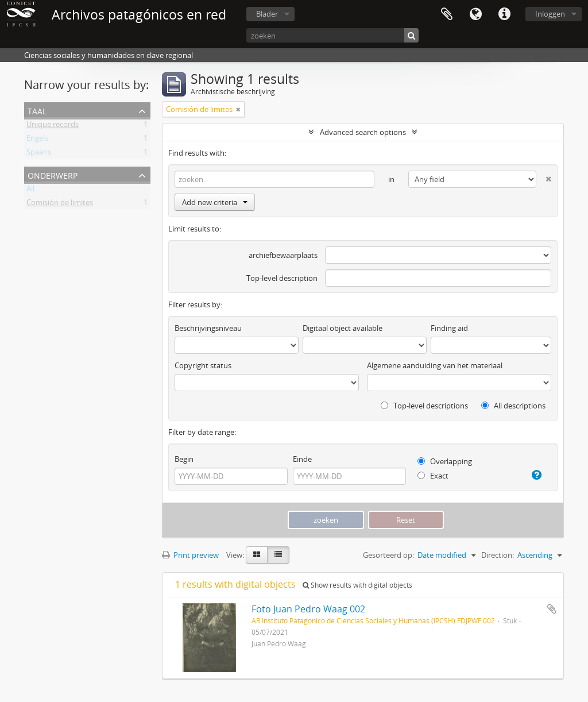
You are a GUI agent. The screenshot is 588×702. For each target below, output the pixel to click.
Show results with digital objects (357, 585)
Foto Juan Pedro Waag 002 (308, 609)
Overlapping (445, 461)
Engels (37, 140)
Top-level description (282, 278)
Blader (267, 14)
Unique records (53, 126)
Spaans (39, 154)
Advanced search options (363, 132)
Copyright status (203, 365)
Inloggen (550, 14)
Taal (475, 14)
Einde (302, 459)
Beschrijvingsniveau (208, 328)
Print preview (190, 555)
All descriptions (513, 406)
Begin (184, 459)
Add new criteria (215, 202)
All (30, 191)
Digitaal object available (343, 328)
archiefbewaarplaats (283, 255)
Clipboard (447, 14)
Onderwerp (53, 174)
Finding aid (449, 328)
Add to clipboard (552, 609)
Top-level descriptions (424, 406)
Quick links (504, 14)
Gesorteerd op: (388, 555)
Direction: (498, 555)
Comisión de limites (60, 205)
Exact (433, 476)
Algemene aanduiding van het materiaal (435, 365)
